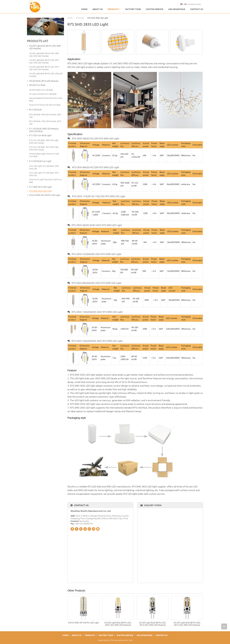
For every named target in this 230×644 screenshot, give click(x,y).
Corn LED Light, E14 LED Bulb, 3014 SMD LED (44, 174)
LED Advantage (177, 9)
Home (84, 9)
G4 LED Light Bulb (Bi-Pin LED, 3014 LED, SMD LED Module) (153, 624)
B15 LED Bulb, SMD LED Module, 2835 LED (45, 116)
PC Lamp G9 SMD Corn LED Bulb (43, 94)
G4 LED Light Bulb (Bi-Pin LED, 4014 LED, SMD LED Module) (187, 624)
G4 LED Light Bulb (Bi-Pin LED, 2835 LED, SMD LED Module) (118, 624)
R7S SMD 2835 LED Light (40, 191)
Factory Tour (133, 9)
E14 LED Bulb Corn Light (40, 161)
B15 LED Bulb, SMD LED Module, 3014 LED (45, 123)
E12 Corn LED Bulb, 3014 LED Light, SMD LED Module (44, 148)
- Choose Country (192, 4)
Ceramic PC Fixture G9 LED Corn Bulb (45, 105)
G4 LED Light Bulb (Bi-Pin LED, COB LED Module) (46, 75)
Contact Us (197, 9)
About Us (77, 635)
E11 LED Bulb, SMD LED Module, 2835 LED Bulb (44, 130)
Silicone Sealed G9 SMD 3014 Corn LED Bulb (46, 99)
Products (80, 18)
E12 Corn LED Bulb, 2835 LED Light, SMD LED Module (44, 142)
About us (98, 9)
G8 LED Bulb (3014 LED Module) (44, 81)
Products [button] (114, 9)
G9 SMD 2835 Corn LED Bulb (41, 90)
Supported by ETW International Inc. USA (115, 640)
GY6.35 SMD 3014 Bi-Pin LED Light (83, 623)
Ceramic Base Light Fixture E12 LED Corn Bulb (44, 155)
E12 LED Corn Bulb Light (40, 135)
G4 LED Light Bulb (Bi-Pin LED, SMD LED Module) (45, 47)
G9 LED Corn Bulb (37, 85)
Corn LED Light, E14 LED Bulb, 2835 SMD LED (44, 167)
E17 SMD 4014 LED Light (40, 187)
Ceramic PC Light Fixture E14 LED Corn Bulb (45, 181)
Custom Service (155, 9)
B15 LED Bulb (35, 110)
